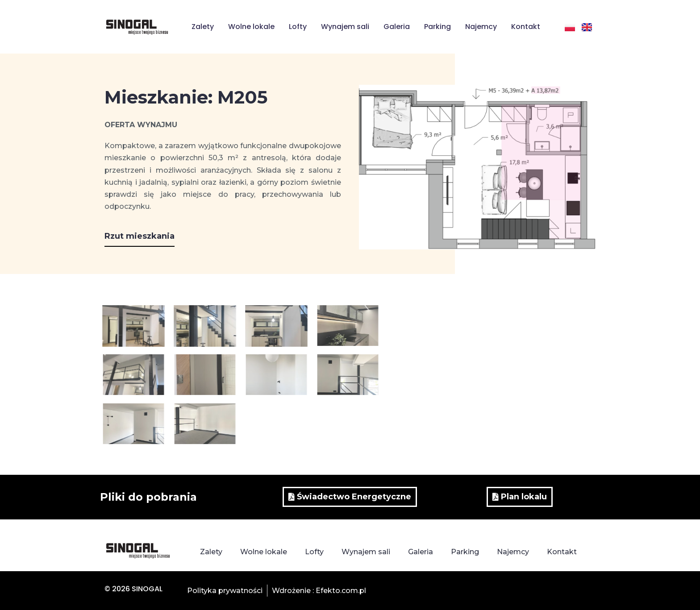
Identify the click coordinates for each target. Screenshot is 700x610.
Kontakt (526, 27)
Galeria (397, 27)
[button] (140, 239)
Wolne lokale (251, 27)
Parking (437, 27)
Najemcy (481, 27)
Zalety (203, 27)
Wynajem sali (345, 27)
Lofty (298, 27)
